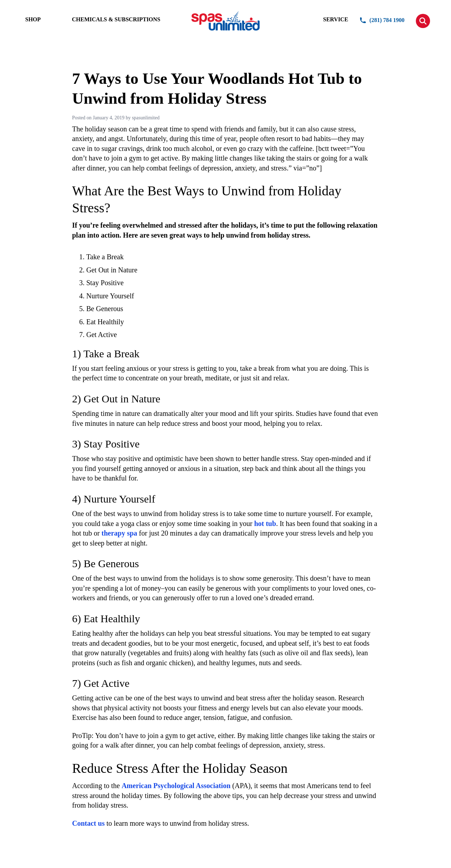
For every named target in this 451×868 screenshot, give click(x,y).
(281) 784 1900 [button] (382, 20)
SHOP (33, 19)
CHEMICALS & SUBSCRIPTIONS (116, 19)
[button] (423, 21)
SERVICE (336, 19)
